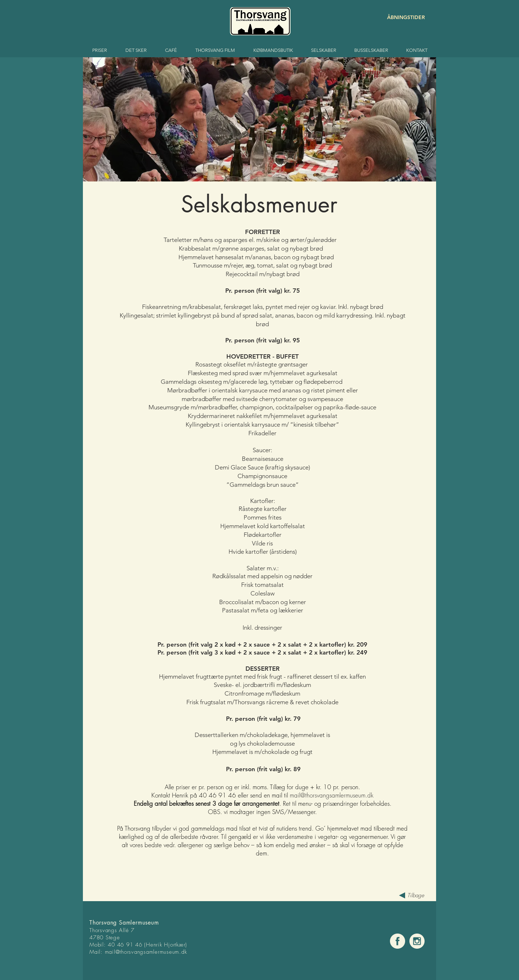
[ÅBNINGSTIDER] (399, 17)
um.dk (180, 952)
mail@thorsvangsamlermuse (139, 952)
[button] (259, 119)
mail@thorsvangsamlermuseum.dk (332, 795)
